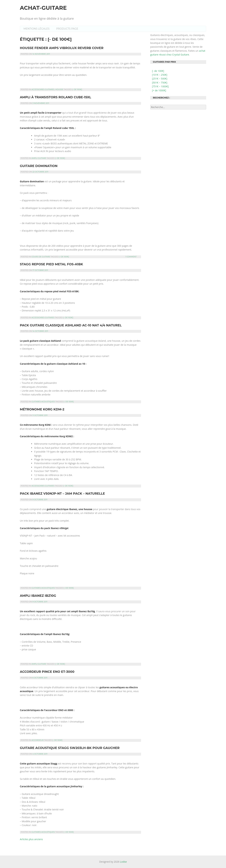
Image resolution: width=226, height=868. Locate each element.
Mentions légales (36, 29)
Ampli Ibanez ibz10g (38, 596)
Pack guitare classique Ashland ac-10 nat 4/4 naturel (71, 325)
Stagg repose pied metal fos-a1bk (51, 264)
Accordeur (38, 740)
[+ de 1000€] (159, 90)
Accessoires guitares (43, 90)
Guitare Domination (39, 166)
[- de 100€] (77, 90)
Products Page (67, 29)
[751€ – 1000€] (160, 86)
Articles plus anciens (31, 839)
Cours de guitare (41, 257)
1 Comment (131, 257)
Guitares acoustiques (43, 402)
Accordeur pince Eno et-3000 (47, 672)
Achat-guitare (43, 8)
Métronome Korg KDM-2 (42, 409)
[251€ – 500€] (160, 79)
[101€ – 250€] (160, 75)
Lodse (123, 862)
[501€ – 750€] (160, 83)
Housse (59, 90)
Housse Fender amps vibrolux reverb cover (62, 48)
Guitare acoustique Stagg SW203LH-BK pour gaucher (70, 748)
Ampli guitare (39, 158)
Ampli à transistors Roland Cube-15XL (55, 97)
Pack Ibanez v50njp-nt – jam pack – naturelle (62, 494)
